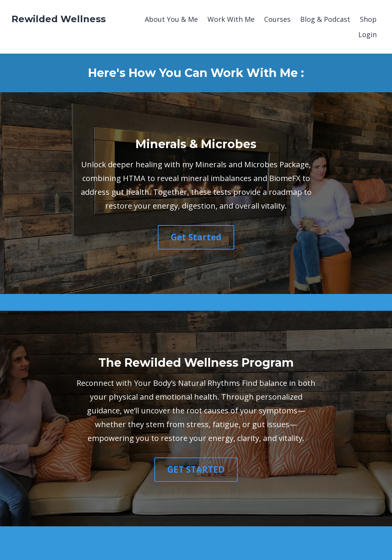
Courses (277, 19)
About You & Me (171, 19)
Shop (368, 19)
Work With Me (231, 19)
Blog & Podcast (325, 19)
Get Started (196, 237)
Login (367, 34)
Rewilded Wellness (59, 19)
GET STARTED (196, 469)
